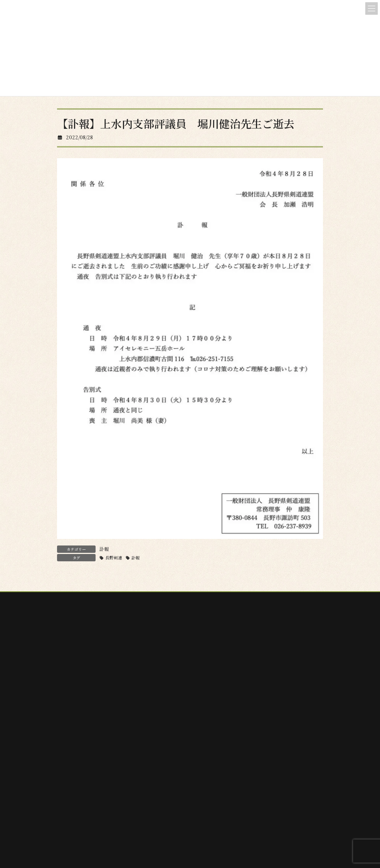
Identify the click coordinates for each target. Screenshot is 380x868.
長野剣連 (114, 558)
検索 (163, 745)
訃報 (104, 549)
